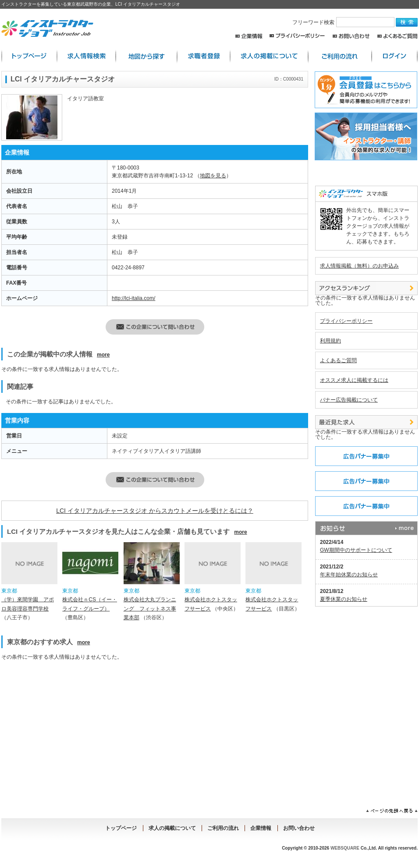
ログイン (395, 56)
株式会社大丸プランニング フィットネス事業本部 (150, 609)
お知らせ (366, 528)
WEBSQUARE (345, 848)
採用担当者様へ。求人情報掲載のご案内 (365, 136)
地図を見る (213, 176)
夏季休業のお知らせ (344, 599)
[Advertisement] (77, 729)
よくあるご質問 (397, 36)
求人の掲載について (269, 56)
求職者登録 (204, 56)
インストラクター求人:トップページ (29, 56)
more (103, 355)
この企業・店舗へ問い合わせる (155, 327)
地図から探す (146, 56)
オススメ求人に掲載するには (354, 380)
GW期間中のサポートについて (356, 550)
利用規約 (330, 341)
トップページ (121, 828)
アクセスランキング (366, 288)
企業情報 (249, 36)
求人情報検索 (86, 56)
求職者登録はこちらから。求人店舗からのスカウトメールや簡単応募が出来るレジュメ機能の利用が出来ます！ (365, 90)
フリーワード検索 (344, 22)
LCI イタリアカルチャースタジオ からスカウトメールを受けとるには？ (155, 511)
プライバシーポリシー (297, 36)
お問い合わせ (351, 36)
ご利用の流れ (340, 56)
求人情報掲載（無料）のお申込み (359, 266)
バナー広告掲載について (349, 400)
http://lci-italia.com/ (133, 298)
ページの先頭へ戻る (392, 811)
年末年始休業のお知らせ (349, 575)
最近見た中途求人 (366, 422)
